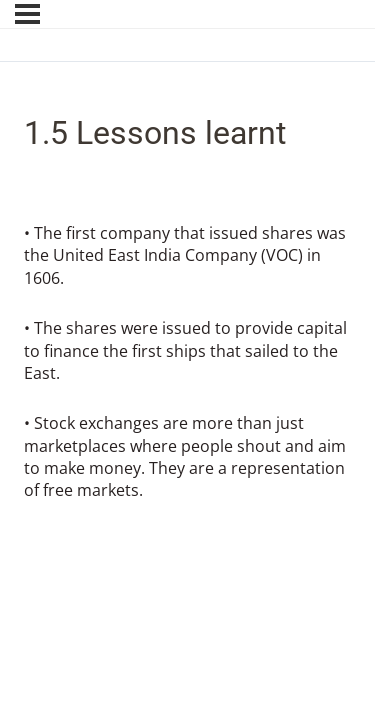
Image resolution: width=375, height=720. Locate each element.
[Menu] (27, 14)
